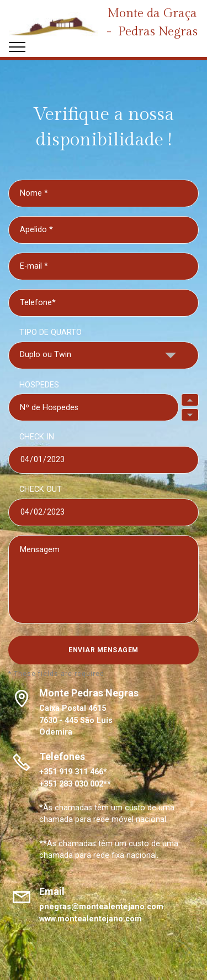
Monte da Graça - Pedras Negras (152, 22)
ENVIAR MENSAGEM (104, 650)
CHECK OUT (41, 489)
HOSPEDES (39, 385)
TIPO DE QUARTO (51, 332)
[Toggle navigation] (17, 47)
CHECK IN (37, 437)
